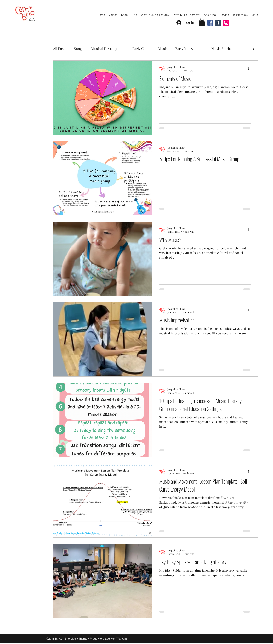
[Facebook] (210, 23)
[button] (202, 22)
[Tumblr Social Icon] (218, 23)
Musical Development (108, 49)
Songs (79, 49)
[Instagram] (226, 23)
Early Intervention (189, 49)
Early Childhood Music (150, 49)
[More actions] (250, 69)
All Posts (60, 49)
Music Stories (222, 49)
